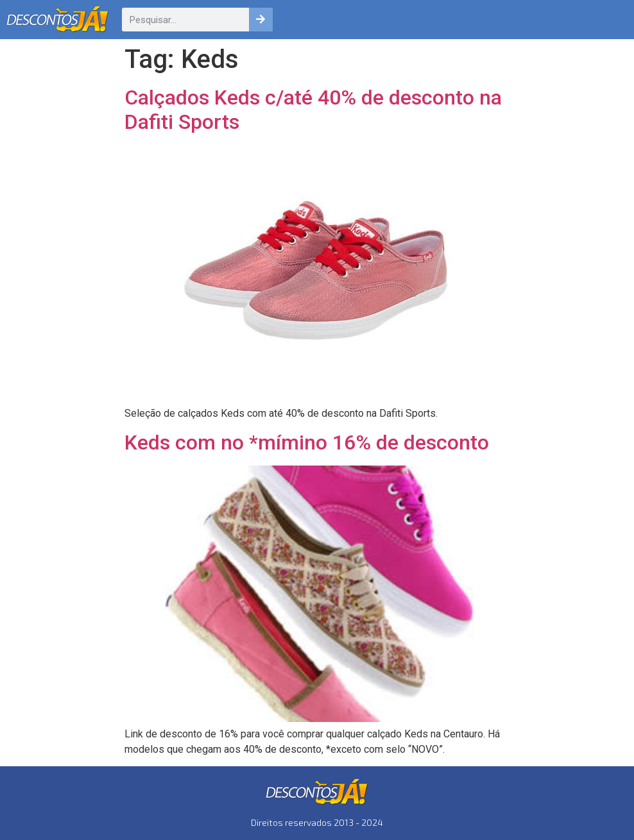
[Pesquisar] (261, 20)
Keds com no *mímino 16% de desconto (307, 442)
